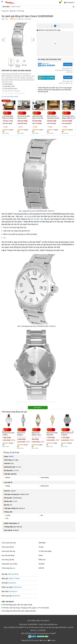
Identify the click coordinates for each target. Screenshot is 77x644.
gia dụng (28, 216)
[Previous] (3, 40)
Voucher (42, 564)
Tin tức (41, 547)
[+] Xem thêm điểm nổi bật (10, 97)
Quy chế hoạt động (8, 555)
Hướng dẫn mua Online (9, 564)
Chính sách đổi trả (8, 547)
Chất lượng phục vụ (8, 568)
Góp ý (41, 555)
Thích (3, 19)
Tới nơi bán (68, 64)
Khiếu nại (42, 560)
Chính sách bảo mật (8, 551)
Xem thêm (38, 408)
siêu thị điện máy (37, 219)
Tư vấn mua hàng (45, 551)
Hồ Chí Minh (46, 24)
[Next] (33, 40)
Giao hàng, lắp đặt (8, 560)
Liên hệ (41, 568)
